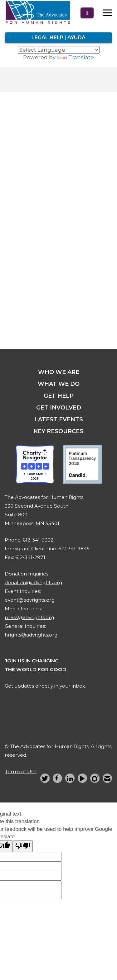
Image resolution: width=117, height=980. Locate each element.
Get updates (19, 686)
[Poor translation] (23, 846)
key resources (58, 431)
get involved (59, 408)
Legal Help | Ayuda (58, 38)
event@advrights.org (30, 600)
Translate (75, 57)
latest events (59, 419)
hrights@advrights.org (31, 635)
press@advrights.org (29, 617)
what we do (59, 384)
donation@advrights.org (33, 582)
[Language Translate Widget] (59, 50)
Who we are (59, 372)
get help (59, 396)
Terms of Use (21, 772)
